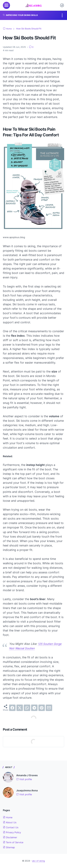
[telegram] (34, 708)
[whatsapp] (27, 708)
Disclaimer (10, 837)
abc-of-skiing (39, 861)
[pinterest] (42, 708)
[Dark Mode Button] (62, 5)
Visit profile (24, 779)
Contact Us (11, 827)
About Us (10, 822)
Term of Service (14, 842)
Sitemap (9, 847)
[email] (49, 708)
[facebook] (12, 708)
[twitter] (20, 708)
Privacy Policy (13, 832)
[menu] (6, 5)
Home (8, 817)
